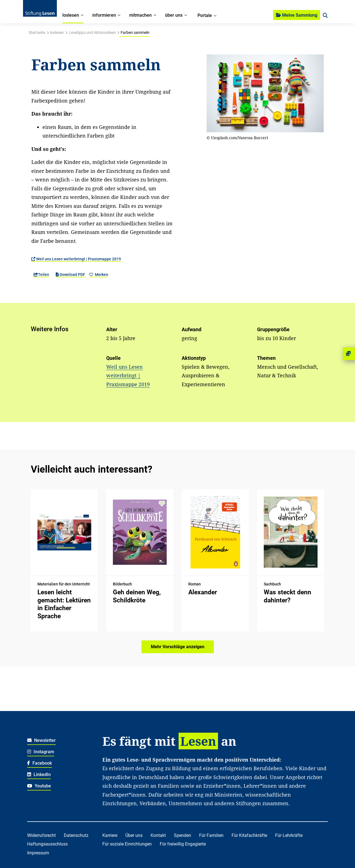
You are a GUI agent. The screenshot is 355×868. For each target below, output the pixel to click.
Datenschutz (76, 835)
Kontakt (158, 835)
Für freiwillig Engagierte (183, 844)
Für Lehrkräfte (289, 835)
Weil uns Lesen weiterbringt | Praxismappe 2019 (76, 259)
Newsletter (41, 740)
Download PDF (71, 275)
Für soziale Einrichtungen (127, 844)
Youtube (39, 786)
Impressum (38, 853)
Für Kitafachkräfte (249, 835)
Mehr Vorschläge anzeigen (178, 647)
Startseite (37, 33)
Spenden (182, 835)
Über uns (134, 835)
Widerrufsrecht (41, 835)
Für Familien (211, 835)
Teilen (41, 275)
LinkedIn (39, 775)
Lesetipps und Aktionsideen (92, 33)
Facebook (40, 763)
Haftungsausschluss (47, 844)
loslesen (57, 33)
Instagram (41, 752)
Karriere (110, 835)
